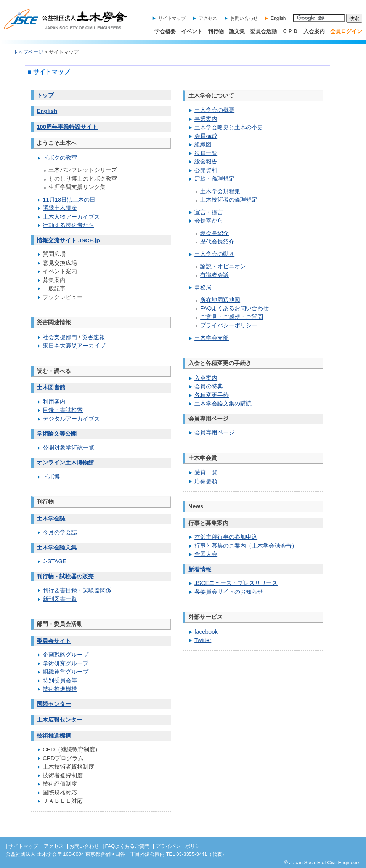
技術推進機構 (60, 689)
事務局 (203, 287)
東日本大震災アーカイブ (74, 345)
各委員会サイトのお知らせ (229, 592)
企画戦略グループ (66, 654)
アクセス (208, 18)
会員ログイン (346, 31)
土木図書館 (51, 387)
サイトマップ (172, 18)
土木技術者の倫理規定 (229, 199)
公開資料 (206, 170)
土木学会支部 (212, 338)
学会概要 (165, 31)
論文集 (237, 31)
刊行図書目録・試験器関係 (77, 590)
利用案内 (54, 401)
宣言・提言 (209, 212)
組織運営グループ (66, 672)
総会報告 (206, 161)
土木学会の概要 (214, 110)
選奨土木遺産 (60, 208)
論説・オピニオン (223, 266)
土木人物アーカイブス (71, 217)
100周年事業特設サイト (67, 127)
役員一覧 (206, 153)
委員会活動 (263, 31)
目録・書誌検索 (63, 410)
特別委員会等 (60, 680)
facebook (206, 632)
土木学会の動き (214, 254)
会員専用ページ (214, 432)
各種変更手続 (212, 395)
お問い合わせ (244, 18)
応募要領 (206, 481)
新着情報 (200, 569)
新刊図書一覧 (60, 599)
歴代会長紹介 (217, 241)
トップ (45, 95)
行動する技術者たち (68, 225)
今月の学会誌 (60, 532)
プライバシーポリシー (229, 325)
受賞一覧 (206, 472)
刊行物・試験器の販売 (65, 576)
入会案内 (314, 31)
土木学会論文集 (57, 547)
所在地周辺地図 (220, 300)
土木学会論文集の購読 (223, 403)
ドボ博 (51, 476)
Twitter (203, 640)
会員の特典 (209, 386)
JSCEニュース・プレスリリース (236, 583)
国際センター (54, 704)
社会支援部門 (60, 337)
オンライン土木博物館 (65, 462)
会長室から (209, 220)
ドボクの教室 (60, 158)
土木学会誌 (51, 518)
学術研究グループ (66, 663)
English (278, 18)
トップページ (28, 52)
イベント (192, 31)
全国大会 (206, 554)
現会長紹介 (214, 233)
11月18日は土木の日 (69, 199)
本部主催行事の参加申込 (226, 537)
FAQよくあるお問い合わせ (234, 308)
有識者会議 (214, 275)
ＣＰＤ (290, 31)
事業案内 (206, 119)
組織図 (203, 144)
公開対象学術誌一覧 (68, 448)
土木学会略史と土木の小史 (229, 127)
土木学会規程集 (220, 191)
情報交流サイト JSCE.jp (68, 240)
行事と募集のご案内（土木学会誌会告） (246, 545)
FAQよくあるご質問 (127, 846)
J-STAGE (55, 561)
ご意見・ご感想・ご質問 (232, 317)
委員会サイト (54, 641)
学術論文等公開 (57, 433)
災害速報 (93, 337)
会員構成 (206, 136)
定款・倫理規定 (214, 179)
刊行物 (216, 31)
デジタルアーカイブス (71, 419)
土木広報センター (59, 720)
